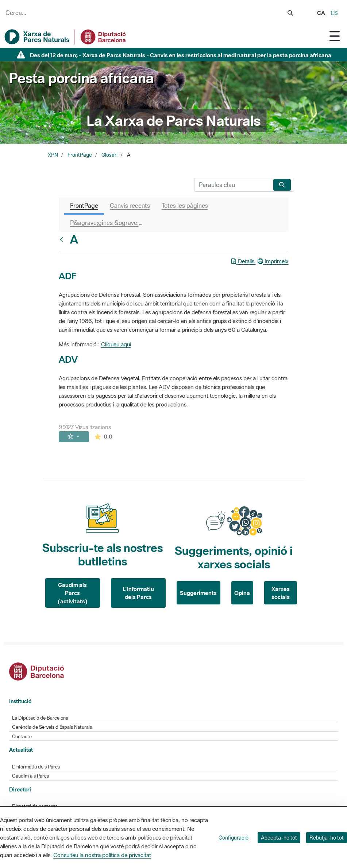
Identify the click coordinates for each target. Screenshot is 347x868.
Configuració (234, 838)
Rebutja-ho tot (327, 838)
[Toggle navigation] (335, 36)
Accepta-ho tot (279, 838)
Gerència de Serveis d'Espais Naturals (52, 727)
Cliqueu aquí (116, 344)
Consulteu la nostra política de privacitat (102, 855)
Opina (242, 593)
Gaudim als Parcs (30, 776)
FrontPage (80, 155)
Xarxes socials (281, 593)
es (334, 13)
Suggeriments (198, 593)
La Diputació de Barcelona (40, 718)
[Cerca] (232, 185)
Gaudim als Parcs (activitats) (73, 593)
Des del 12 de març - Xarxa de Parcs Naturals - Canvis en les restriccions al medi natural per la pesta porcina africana (181, 55)
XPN (53, 155)
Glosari (109, 155)
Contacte (22, 737)
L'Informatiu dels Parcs (138, 593)
